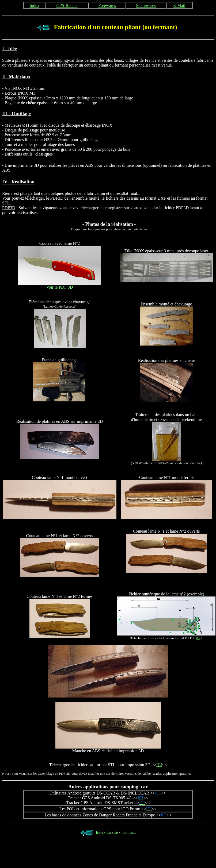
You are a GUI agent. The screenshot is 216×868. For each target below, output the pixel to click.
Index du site (107, 832)
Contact (129, 832)
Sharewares (146, 5)
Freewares (107, 5)
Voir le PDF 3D (60, 287)
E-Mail (179, 5)
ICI (159, 765)
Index (34, 5)
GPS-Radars (67, 5)
